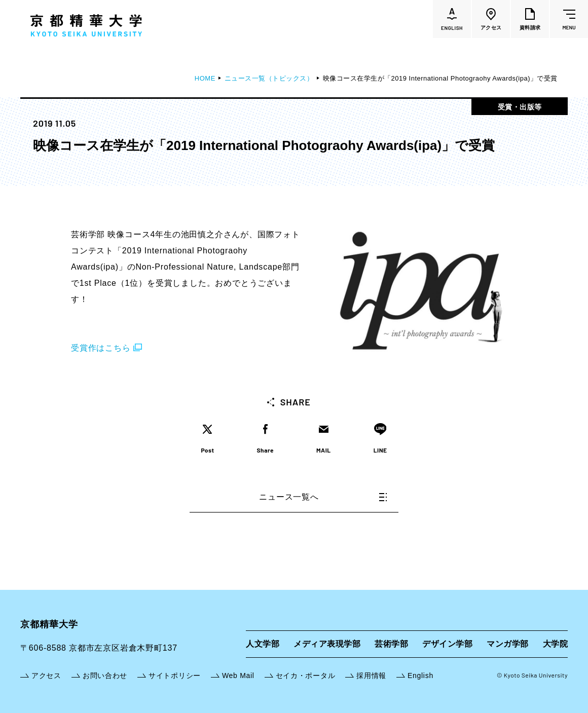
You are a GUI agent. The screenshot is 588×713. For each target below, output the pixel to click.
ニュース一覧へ (323, 497)
